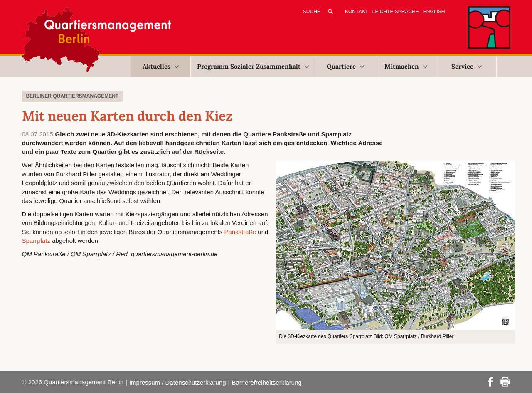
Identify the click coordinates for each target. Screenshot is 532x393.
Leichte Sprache (396, 12)
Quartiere (345, 66)
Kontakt (357, 12)
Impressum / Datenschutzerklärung (178, 382)
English (434, 12)
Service (467, 66)
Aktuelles (161, 66)
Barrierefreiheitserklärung (266, 382)
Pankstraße (240, 232)
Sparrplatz (36, 241)
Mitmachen (406, 66)
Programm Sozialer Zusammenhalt (253, 66)
